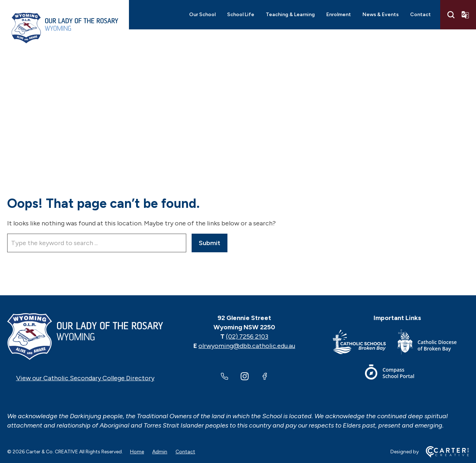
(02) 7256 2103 (247, 336)
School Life (241, 15)
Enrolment (339, 15)
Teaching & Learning (290, 15)
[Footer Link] (365, 343)
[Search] (451, 15)
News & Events (381, 15)
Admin (160, 452)
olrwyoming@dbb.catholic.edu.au (247, 346)
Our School (202, 15)
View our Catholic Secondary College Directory (85, 378)
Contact (420, 15)
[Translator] (465, 15)
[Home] (85, 336)
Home (137, 452)
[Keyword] (97, 243)
